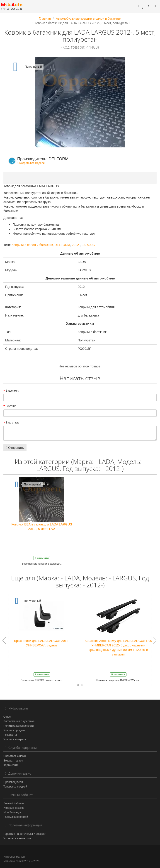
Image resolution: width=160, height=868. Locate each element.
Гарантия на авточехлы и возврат (25, 834)
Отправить (15, 448)
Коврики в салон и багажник (32, 245)
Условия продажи (15, 730)
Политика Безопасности (18, 726)
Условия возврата (15, 739)
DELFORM (62, 245)
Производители (13, 782)
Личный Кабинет (14, 803)
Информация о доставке (19, 721)
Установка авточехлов (17, 838)
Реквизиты (10, 735)
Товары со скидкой (15, 787)
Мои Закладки (12, 812)
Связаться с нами (15, 756)
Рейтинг (11, 406)
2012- (76, 245)
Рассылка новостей (16, 817)
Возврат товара (13, 761)
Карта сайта (11, 765)
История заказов (14, 808)
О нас (7, 717)
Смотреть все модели (31, 163)
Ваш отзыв (12, 423)
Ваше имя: (12, 391)
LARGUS (88, 245)
